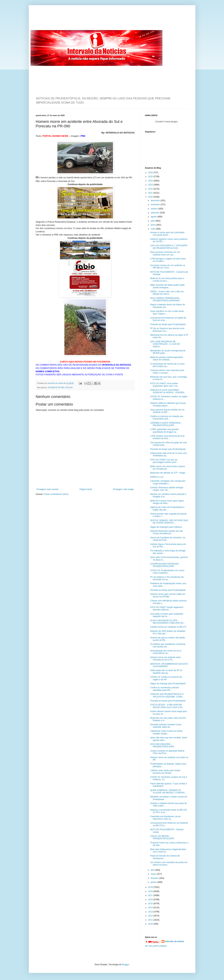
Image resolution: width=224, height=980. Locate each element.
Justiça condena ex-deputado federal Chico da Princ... (167, 752)
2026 (151, 173)
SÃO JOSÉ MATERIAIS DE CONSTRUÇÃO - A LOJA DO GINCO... (165, 344)
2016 (151, 900)
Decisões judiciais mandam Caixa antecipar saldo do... (166, 726)
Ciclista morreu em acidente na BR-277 (168, 627)
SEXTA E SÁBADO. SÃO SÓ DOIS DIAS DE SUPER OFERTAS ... (169, 522)
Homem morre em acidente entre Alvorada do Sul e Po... (165, 659)
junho (153, 225)
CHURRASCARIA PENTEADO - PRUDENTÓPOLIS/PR (165, 565)
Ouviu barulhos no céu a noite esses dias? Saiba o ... (167, 312)
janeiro (154, 882)
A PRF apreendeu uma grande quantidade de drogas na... (164, 431)
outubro (154, 209)
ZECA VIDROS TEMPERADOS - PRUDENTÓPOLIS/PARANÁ (165, 299)
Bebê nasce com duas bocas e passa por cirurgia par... (167, 468)
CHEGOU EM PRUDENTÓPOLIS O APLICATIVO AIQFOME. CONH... (167, 695)
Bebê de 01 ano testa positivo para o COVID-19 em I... (167, 280)
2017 (151, 895)
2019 (151, 887)
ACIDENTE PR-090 (56, 387)
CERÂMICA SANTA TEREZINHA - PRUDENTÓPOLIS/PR (166, 424)
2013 (151, 912)
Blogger (126, 965)
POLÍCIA (69, 387)
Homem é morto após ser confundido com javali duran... (167, 234)
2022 (151, 189)
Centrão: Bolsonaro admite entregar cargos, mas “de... (167, 489)
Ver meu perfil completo (156, 946)
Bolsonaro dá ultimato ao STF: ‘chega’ (168, 473)
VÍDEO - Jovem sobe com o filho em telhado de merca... (167, 293)
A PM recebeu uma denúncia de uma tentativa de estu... (167, 437)
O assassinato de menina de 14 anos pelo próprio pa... (167, 365)
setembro (155, 213)
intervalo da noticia (56, 383)
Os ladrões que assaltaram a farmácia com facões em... (168, 645)
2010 (151, 924)
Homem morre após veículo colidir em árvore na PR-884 (168, 595)
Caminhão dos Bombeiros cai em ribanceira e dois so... (165, 818)
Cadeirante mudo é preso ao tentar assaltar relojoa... (166, 732)
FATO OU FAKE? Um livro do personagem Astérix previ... (164, 461)
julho (153, 221)
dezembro (156, 201)
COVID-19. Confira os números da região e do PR (166, 678)
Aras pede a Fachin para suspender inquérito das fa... (167, 615)
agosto (154, 217)
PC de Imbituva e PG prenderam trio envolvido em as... (167, 578)
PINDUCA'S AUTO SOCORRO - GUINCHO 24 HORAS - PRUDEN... (168, 391)
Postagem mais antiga (123, 489)
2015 (151, 904)
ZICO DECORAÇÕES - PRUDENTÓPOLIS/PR (162, 745)
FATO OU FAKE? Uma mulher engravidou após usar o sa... (164, 385)
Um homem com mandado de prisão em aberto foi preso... (169, 864)
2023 (151, 185)
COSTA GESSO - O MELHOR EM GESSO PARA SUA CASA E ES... (167, 706)
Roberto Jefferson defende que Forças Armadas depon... (168, 404)
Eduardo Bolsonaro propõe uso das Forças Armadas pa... (166, 532)
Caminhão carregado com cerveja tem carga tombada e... (168, 482)
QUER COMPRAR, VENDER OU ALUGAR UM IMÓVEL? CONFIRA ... (168, 791)
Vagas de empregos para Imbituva (166, 527)
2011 (151, 920)
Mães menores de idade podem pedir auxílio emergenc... (167, 286)
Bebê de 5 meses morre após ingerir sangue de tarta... (167, 502)
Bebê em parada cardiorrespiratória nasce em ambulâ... (166, 358)
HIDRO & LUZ (157, 477)
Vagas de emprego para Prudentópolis (168, 684)
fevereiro (155, 878)
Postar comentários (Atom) (56, 494)
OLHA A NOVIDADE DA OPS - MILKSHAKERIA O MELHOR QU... (168, 622)
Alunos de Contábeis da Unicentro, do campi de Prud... (168, 539)
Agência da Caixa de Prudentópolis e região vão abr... (167, 508)
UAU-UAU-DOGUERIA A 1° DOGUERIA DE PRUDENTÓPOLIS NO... (169, 247)
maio (153, 229)
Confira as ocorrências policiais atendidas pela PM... (164, 689)
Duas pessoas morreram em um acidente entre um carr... (165, 253)
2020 (151, 197)
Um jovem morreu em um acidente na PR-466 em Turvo (168, 267)
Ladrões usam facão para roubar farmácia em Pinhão (165, 772)
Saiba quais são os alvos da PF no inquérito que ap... (166, 672)
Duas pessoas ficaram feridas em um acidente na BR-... (167, 411)
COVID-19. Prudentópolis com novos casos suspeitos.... (167, 572)
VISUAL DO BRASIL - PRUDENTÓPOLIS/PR (162, 837)
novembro (156, 205)
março (154, 874)
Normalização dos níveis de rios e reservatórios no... (166, 652)
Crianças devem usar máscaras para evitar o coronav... (167, 371)
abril (153, 870)
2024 (151, 181)
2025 (151, 177)
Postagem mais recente (48, 489)
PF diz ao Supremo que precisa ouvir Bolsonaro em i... (167, 330)
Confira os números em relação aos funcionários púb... (167, 418)
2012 (151, 916)
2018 (151, 891)
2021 (151, 193)
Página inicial (86, 489)
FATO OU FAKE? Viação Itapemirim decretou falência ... (167, 609)
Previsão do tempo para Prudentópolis (168, 324)
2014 (151, 908)
